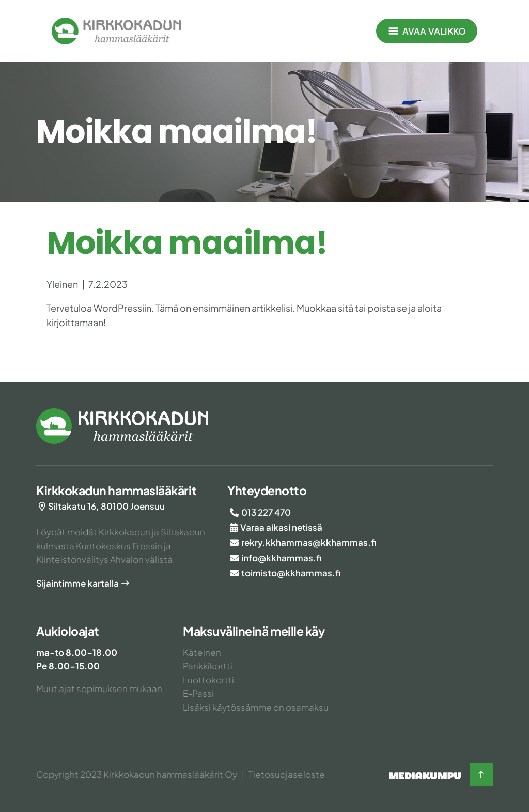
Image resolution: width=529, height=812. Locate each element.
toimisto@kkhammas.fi (291, 573)
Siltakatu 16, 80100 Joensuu (106, 506)
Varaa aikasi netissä (281, 527)
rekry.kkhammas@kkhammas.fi (309, 542)
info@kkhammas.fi (281, 558)
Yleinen (62, 284)
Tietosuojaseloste (287, 774)
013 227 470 (266, 512)
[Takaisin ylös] (481, 774)
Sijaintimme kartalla (77, 583)
